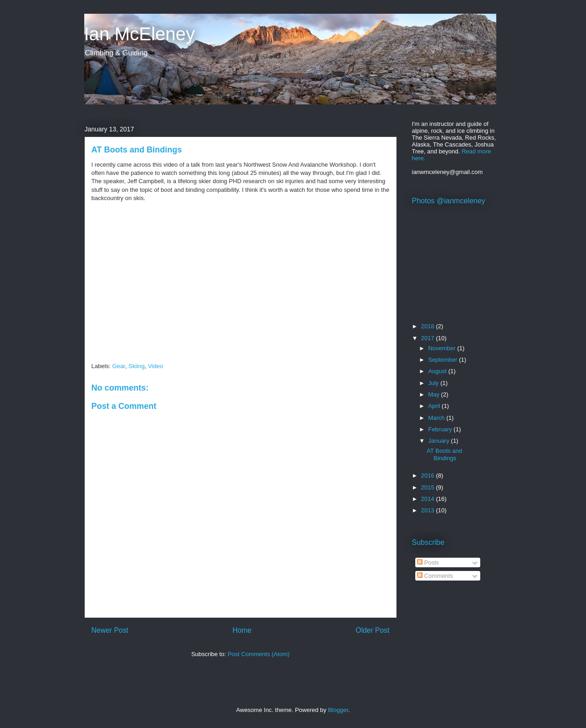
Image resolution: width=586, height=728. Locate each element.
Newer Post (110, 630)
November (443, 348)
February (441, 429)
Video (155, 366)
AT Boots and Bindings (445, 454)
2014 (429, 499)
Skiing (136, 366)
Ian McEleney (140, 34)
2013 (429, 510)
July (434, 383)
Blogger (338, 710)
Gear (119, 366)
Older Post (373, 630)
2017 (429, 338)
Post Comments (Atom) (258, 654)
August (438, 371)
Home (242, 630)
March (437, 418)
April (435, 406)
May (434, 394)
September (443, 360)
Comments (435, 576)
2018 (429, 326)
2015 (429, 487)
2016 (429, 475)
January (439, 441)
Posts (428, 562)
